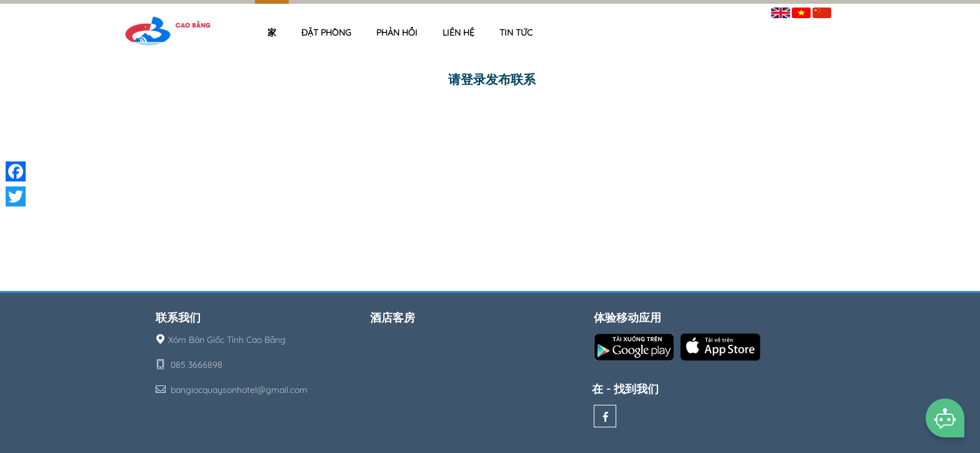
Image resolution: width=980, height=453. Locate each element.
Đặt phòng (326, 33)
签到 (848, 10)
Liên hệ (458, 33)
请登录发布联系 (492, 79)
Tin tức (516, 33)
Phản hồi (397, 33)
